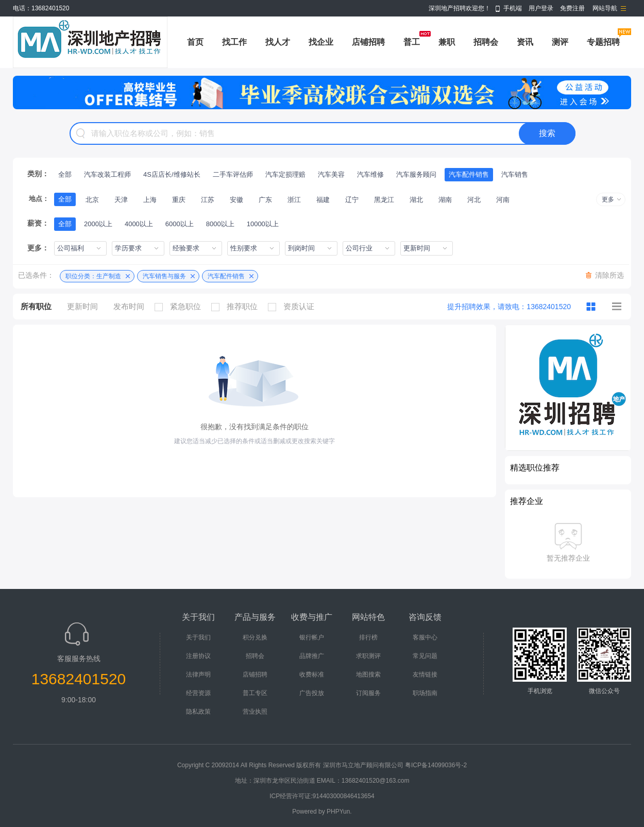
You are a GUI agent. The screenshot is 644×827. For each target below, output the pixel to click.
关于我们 (198, 637)
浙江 (294, 200)
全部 (65, 174)
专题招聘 (603, 42)
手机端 (513, 8)
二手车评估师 (233, 174)
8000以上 (220, 224)
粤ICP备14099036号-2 (436, 765)
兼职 (447, 42)
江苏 (208, 200)
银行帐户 (312, 637)
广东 (265, 200)
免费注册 (572, 8)
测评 (560, 42)
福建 (323, 200)
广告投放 (312, 693)
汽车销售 (515, 174)
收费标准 (312, 674)
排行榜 (368, 637)
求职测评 (368, 656)
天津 (121, 200)
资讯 (525, 42)
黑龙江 (384, 200)
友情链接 (425, 674)
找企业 (321, 42)
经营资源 (198, 693)
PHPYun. (339, 812)
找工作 (234, 42)
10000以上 (263, 224)
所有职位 (36, 306)
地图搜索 (368, 674)
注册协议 (198, 656)
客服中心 (425, 637)
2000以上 (98, 224)
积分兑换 (255, 637)
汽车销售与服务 (164, 276)
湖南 (445, 200)
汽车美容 (331, 174)
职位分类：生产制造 (93, 276)
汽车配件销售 (469, 174)
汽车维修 (370, 174)
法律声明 (198, 674)
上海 (150, 200)
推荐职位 (237, 307)
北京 (92, 200)
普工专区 (255, 693)
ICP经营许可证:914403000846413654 (322, 796)
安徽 (236, 200)
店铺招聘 (368, 42)
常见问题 (425, 656)
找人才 (278, 42)
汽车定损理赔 (285, 174)
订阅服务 (368, 693)
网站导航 (605, 8)
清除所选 (609, 275)
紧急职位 (180, 307)
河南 (503, 200)
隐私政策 (198, 712)
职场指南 (425, 693)
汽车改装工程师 (107, 174)
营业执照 (255, 712)
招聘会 (486, 42)
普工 (412, 42)
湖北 (416, 200)
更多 (608, 199)
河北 (474, 200)
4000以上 (139, 224)
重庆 (179, 200)
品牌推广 (312, 656)
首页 (195, 42)
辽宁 (352, 200)
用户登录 (541, 8)
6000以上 (180, 224)
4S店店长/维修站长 (172, 174)
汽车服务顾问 (416, 174)
